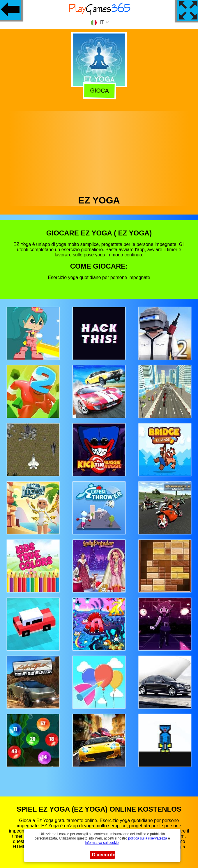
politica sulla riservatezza (147, 838)
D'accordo (103, 855)
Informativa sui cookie (102, 843)
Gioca (99, 90)
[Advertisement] (99, 151)
